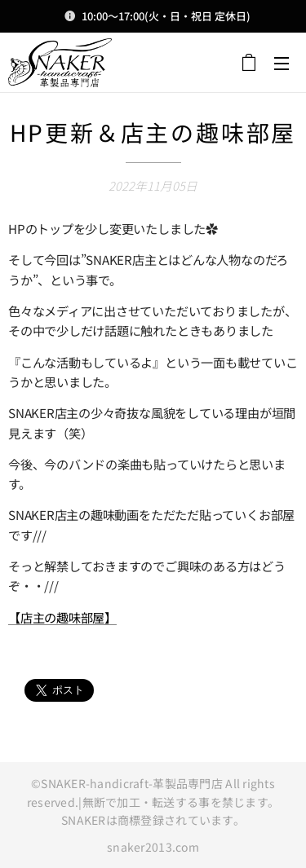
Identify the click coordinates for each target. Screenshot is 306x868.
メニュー (282, 64)
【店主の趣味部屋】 (62, 616)
